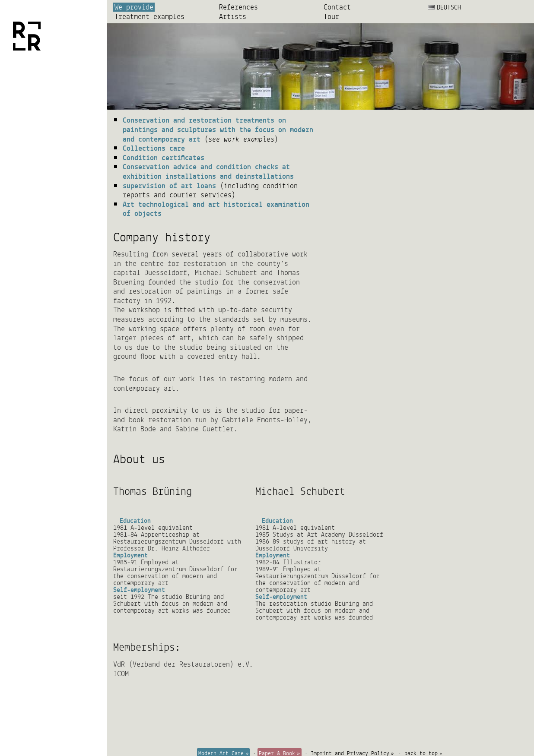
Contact (337, 7)
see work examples (241, 139)
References (238, 7)
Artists (233, 17)
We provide (134, 7)
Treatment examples (149, 17)
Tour (331, 17)
